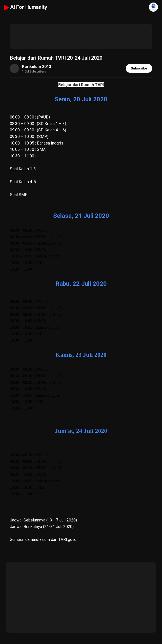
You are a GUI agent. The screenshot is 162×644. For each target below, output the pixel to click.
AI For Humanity (26, 7)
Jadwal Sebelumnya (28, 520)
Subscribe (139, 68)
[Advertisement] (81, 37)
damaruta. (34, 540)
